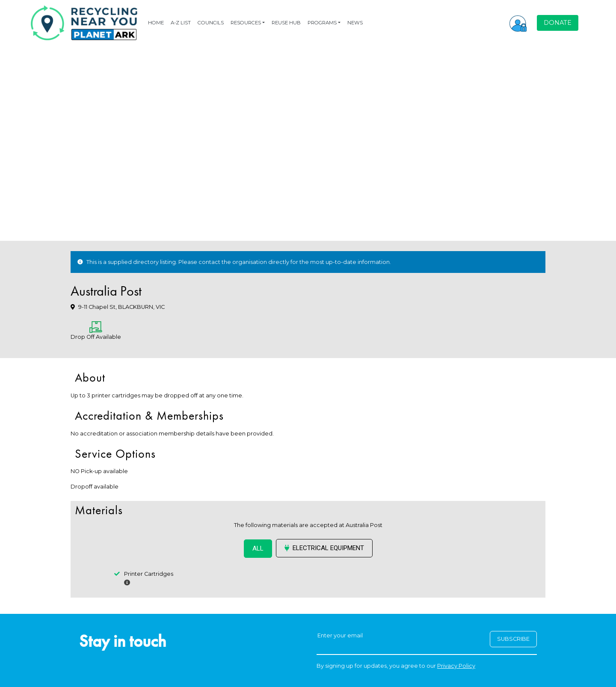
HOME (156, 23)
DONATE (558, 23)
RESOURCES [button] (246, 23)
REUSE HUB (286, 23)
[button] (518, 23)
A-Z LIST (181, 23)
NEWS (355, 23)
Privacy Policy (456, 666)
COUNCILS (211, 23)
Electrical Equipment (324, 548)
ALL (258, 548)
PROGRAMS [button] (322, 23)
